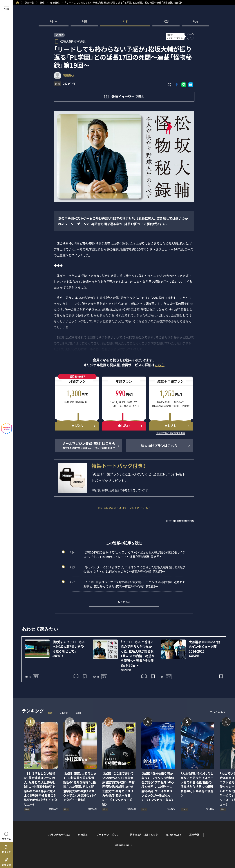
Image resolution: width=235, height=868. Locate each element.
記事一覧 (29, 2)
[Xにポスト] (170, 85)
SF (162, 677)
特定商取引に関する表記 (144, 835)
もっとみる (216, 712)
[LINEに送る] (184, 85)
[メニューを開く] (6, 6)
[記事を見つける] (6, 836)
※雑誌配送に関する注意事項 (171, 433)
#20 (166, 22)
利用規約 (83, 835)
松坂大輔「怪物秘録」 (73, 41)
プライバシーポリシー (109, 835)
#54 (195, 22)
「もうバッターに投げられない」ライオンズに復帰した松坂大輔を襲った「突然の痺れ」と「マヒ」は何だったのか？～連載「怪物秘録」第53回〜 (128, 569)
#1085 (96, 677)
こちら (160, 365)
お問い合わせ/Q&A (59, 835)
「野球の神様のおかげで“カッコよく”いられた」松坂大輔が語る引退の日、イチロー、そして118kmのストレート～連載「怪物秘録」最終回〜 (128, 554)
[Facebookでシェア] (177, 85)
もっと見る (124, 602)
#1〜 (54, 22)
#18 (84, 22)
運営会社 (194, 835)
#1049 (28, 677)
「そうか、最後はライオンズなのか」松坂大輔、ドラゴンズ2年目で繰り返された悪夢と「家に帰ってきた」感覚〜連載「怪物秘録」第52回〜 (128, 584)
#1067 (59, 35)
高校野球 (55, 2)
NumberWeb (174, 835)
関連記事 (230, 850)
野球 (42, 2)
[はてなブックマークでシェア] (191, 85)
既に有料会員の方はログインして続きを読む (124, 508)
